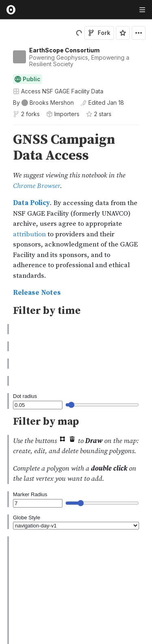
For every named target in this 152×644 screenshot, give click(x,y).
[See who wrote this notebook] (43, 103)
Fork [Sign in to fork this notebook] (99, 33)
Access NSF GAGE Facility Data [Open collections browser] (58, 91)
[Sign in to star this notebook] (123, 33)
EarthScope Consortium (64, 50)
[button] (3, 129)
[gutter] (4, 137)
